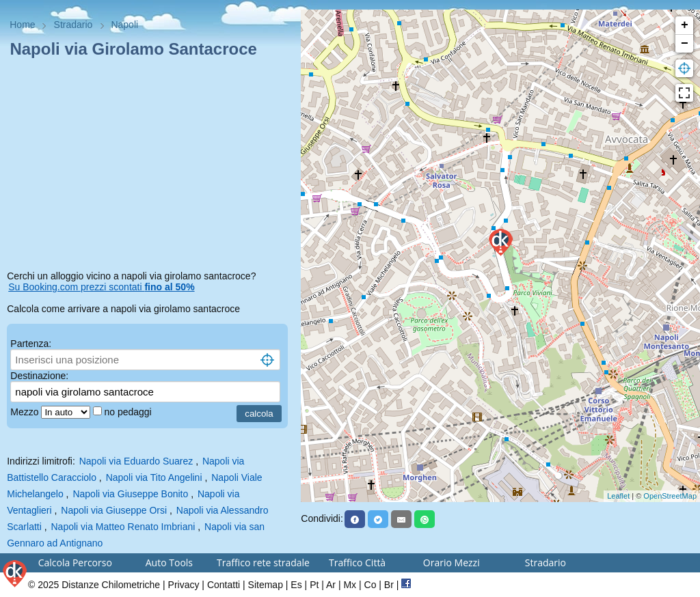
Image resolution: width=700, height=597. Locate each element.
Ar (331, 585)
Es (296, 585)
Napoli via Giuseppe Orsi (114, 510)
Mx (350, 585)
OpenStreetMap (670, 496)
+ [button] (685, 25)
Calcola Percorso (75, 563)
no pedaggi (129, 412)
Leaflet (618, 496)
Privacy (184, 585)
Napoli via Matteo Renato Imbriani (123, 527)
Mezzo (26, 412)
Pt (314, 585)
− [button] (685, 44)
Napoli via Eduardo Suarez (136, 461)
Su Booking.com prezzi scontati (101, 287)
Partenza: (31, 344)
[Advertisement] (150, 167)
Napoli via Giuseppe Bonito (130, 494)
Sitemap (266, 585)
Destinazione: (39, 376)
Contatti (224, 585)
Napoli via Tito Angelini (154, 477)
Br (389, 585)
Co (371, 585)
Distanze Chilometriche (111, 585)
